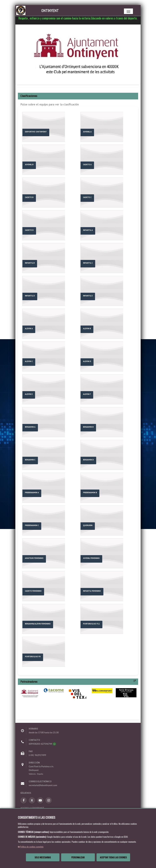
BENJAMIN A (30, 427)
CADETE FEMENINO (33, 591)
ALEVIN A (29, 328)
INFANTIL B (30, 263)
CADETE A (87, 164)
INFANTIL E (88, 296)
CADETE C (87, 197)
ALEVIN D (87, 361)
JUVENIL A (87, 132)
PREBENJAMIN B (90, 492)
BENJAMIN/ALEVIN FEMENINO (38, 624)
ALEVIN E (29, 394)
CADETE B (29, 197)
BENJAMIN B (88, 427)
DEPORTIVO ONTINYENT (36, 132)
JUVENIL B (29, 164)
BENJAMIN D (88, 460)
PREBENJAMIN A (32, 492)
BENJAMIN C (30, 460)
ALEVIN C (29, 361)
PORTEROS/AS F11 (91, 624)
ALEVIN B (87, 328)
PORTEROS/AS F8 (33, 656)
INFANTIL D (30, 296)
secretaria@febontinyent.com (43, 785)
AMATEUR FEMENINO (34, 558)
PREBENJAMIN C (32, 525)
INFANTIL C (88, 263)
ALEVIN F (87, 394)
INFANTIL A (88, 230)
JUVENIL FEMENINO (91, 558)
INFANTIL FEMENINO (92, 591)
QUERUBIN (88, 525)
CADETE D (29, 230)
